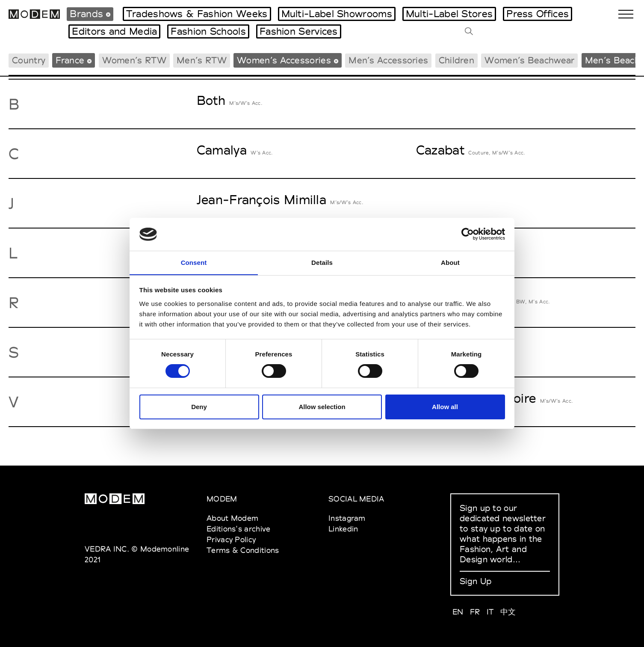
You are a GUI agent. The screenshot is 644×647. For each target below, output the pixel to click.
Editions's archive (238, 529)
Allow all (445, 407)
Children (456, 60)
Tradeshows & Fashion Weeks (197, 14)
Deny (199, 407)
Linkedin (343, 529)
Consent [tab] (194, 262)
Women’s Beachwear (529, 60)
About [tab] (450, 262)
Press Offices (538, 14)
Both (211, 100)
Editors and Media (114, 31)
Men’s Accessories (388, 60)
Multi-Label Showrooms (337, 14)
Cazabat (440, 150)
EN (458, 612)
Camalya (222, 150)
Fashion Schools (208, 31)
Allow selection (322, 407)
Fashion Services (299, 31)
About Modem (232, 518)
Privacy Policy (231, 539)
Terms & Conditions (243, 550)
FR (475, 612)
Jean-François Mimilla (261, 200)
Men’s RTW (202, 60)
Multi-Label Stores (449, 14)
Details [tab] (322, 262)
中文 (508, 612)
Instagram (347, 518)
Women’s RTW (134, 60)
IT (490, 612)
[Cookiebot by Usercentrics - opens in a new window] (468, 234)
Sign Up (476, 581)
